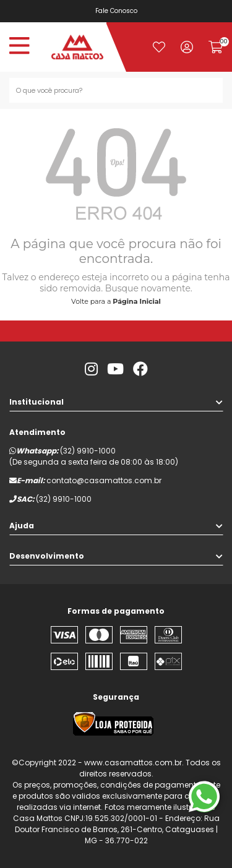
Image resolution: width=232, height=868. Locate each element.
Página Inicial (137, 301)
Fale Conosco (118, 11)
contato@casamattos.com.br (104, 480)
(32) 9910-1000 (88, 451)
